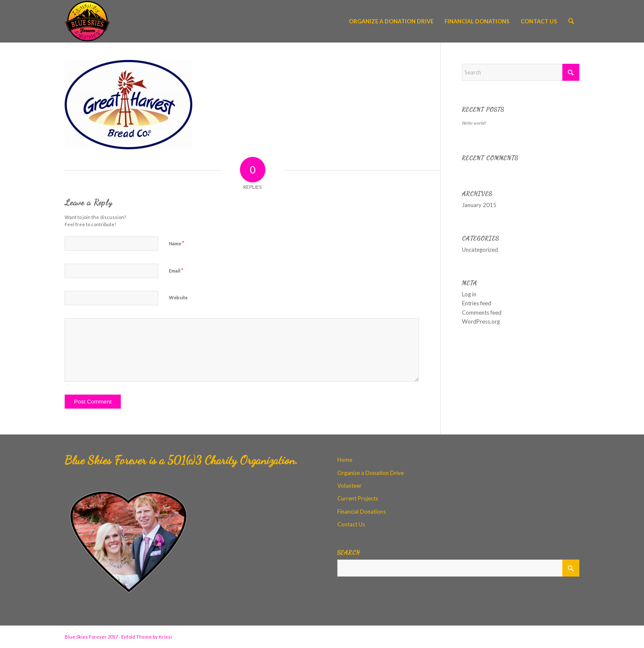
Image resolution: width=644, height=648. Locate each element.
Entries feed (477, 303)
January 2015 (479, 205)
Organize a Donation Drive (370, 473)
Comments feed (482, 313)
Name (177, 243)
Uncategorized (480, 250)
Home (345, 460)
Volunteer (349, 486)
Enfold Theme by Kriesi (147, 637)
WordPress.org (481, 321)
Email (176, 270)
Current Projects (358, 498)
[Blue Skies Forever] (87, 21)
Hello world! (474, 123)
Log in (469, 294)
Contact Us (351, 524)
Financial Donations (362, 512)
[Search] (571, 21)
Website (178, 297)
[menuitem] (391, 21)
